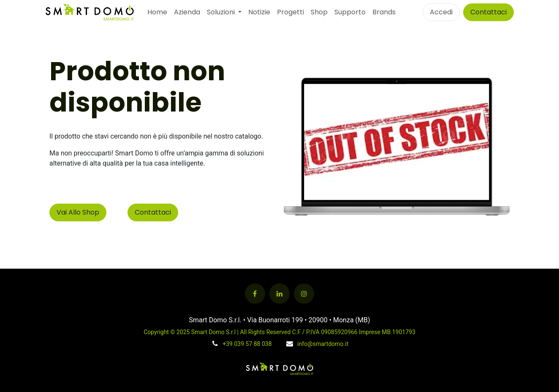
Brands (384, 12)
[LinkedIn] (279, 294)
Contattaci (488, 12)
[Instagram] (304, 294)
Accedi (441, 12)
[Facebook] (255, 294)
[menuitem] (157, 12)
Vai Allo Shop (78, 212)
